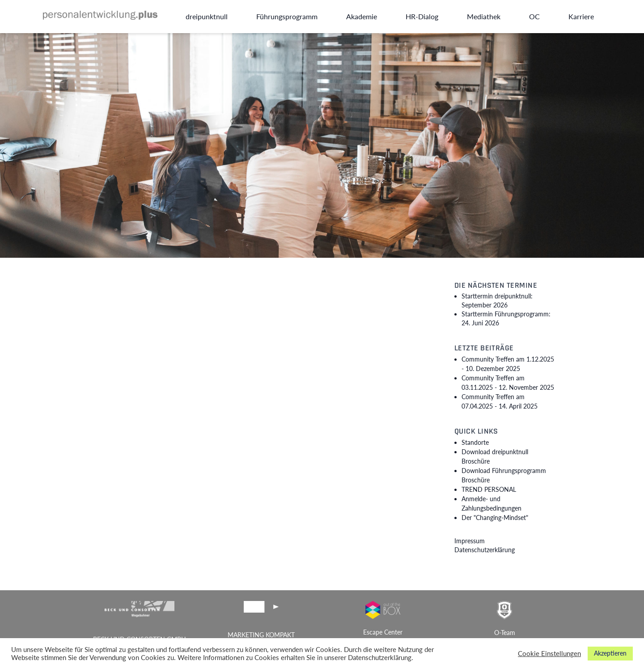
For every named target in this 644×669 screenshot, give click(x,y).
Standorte (475, 442)
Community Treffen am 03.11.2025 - (508, 383)
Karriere (581, 16)
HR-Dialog (422, 16)
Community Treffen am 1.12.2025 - (508, 364)
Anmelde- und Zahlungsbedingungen (491, 503)
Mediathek (484, 16)
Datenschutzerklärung (485, 550)
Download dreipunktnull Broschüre (495, 456)
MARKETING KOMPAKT (261, 635)
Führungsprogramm (287, 16)
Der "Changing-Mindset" (495, 518)
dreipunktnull (207, 16)
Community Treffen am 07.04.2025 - (500, 401)
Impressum (470, 541)
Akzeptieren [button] (610, 653)
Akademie (362, 16)
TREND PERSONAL (489, 489)
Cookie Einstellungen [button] (549, 654)
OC (534, 16)
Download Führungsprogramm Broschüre (504, 475)
